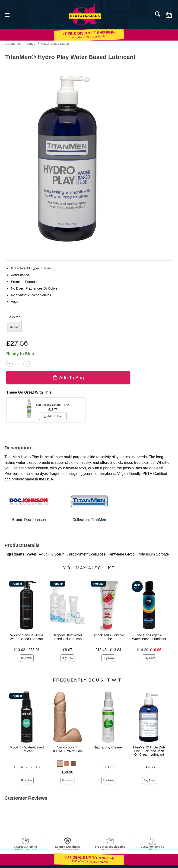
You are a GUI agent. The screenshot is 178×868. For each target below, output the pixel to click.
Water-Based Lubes (55, 44)
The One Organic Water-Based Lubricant (149, 637)
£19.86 (149, 767)
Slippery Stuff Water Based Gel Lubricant (67, 637)
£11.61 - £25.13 (27, 767)
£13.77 (108, 767)
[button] (60, 764)
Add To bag (68, 377)
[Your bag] (169, 15)
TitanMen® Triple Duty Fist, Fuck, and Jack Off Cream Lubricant (149, 751)
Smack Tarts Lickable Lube (108, 637)
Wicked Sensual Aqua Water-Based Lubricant (27, 637)
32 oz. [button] (14, 327)
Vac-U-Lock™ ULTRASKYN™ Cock (68, 749)
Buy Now (27, 658)
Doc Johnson (35, 520)
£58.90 (68, 772)
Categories (13, 44)
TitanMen (99, 520)
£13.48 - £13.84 (108, 650)
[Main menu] (7, 14)
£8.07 (67, 650)
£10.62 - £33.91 (27, 650)
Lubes (31, 44)
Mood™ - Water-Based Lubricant (27, 749)
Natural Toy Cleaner (108, 747)
